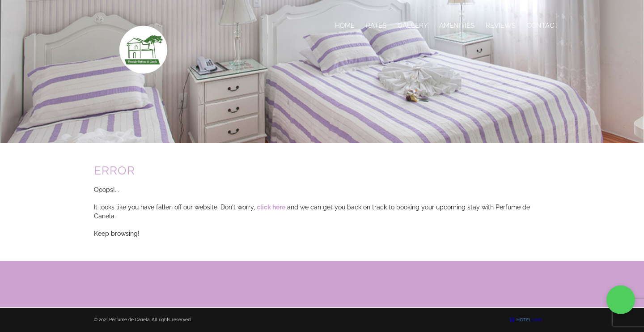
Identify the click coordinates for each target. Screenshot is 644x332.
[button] (621, 300)
